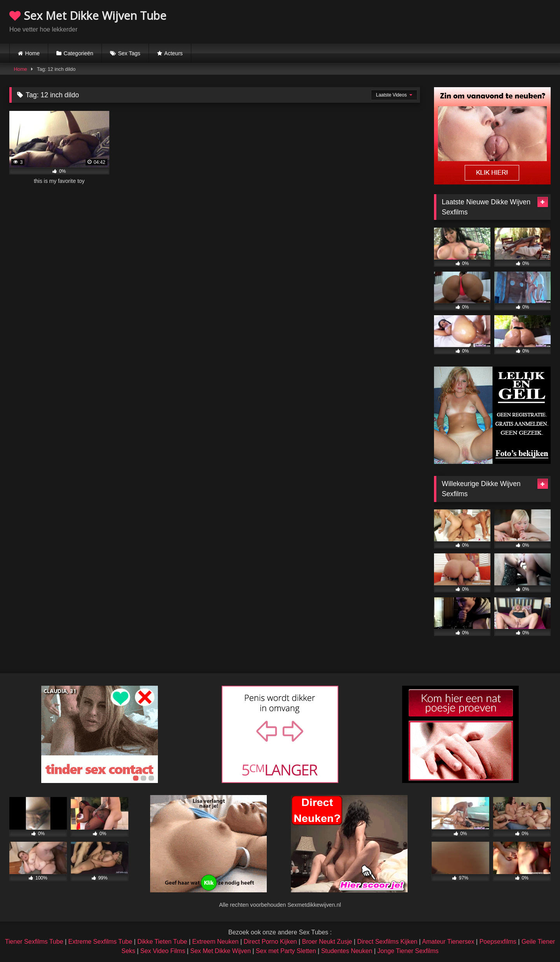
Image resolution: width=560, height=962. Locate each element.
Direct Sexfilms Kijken (387, 942)
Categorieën (79, 53)
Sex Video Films (163, 951)
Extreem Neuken (215, 942)
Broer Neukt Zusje (327, 942)
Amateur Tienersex (448, 942)
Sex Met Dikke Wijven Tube (88, 15)
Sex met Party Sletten (286, 951)
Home (32, 53)
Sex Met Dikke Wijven (220, 951)
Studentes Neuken (347, 951)
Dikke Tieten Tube (162, 942)
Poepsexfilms (498, 942)
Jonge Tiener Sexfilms (408, 951)
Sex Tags (129, 53)
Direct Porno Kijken (270, 942)
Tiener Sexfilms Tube (34, 942)
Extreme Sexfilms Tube (101, 942)
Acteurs (173, 53)
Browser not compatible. (460, 21)
